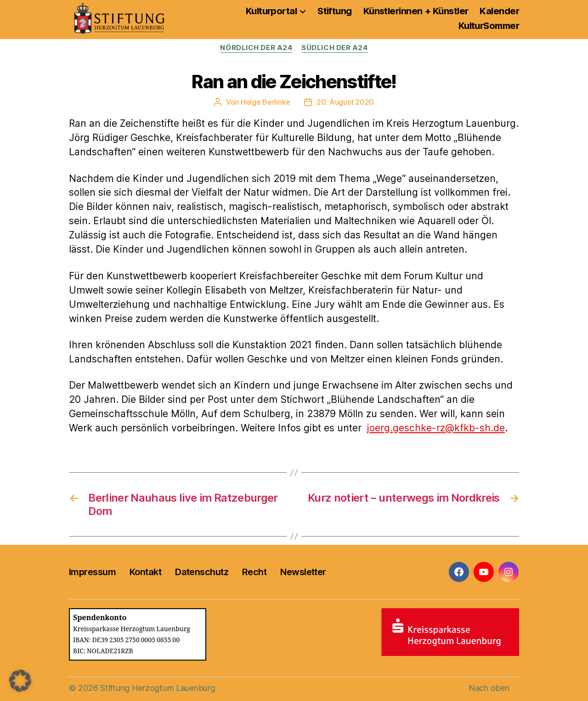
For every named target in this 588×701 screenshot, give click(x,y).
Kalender (499, 11)
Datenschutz (202, 572)
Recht (254, 572)
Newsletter (303, 572)
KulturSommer (489, 26)
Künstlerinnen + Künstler (416, 11)
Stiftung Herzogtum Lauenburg (158, 688)
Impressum (92, 572)
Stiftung (335, 11)
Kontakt (145, 572)
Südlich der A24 (334, 48)
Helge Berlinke (266, 102)
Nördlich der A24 (256, 48)
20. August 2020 (345, 102)
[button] (20, 681)
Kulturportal (271, 11)
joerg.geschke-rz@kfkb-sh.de (436, 428)
